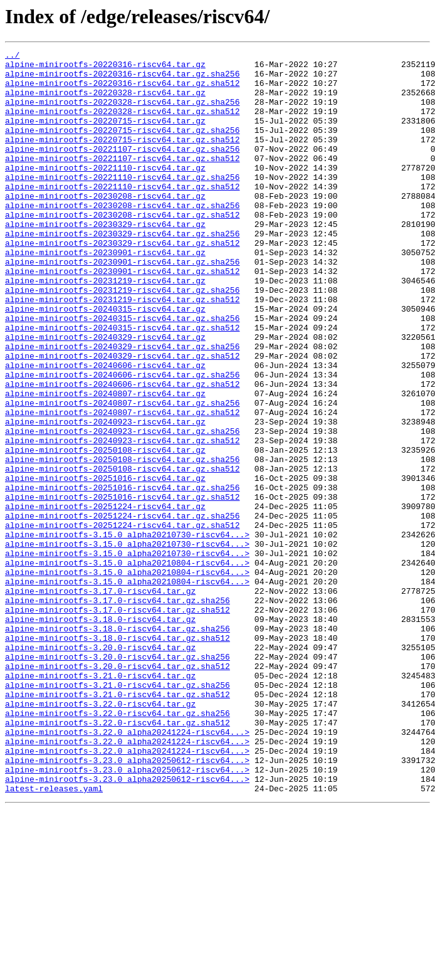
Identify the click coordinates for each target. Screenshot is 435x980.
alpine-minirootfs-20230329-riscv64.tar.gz (105, 260)
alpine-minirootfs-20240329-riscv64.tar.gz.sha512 (122, 418)
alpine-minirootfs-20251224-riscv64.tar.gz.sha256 (122, 609)
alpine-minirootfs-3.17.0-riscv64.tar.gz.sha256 (118, 711)
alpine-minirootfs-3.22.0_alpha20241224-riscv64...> (127, 869)
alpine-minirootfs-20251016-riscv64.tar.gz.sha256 (122, 576)
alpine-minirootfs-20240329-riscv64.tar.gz (105, 395)
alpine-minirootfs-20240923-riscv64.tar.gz (105, 497)
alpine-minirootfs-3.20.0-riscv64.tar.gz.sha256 (118, 779)
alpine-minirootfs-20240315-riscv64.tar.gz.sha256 (122, 372)
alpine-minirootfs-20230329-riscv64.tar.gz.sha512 (122, 282)
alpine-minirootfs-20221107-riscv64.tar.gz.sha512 (122, 181)
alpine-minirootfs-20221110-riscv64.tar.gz (105, 192)
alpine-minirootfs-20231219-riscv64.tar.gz (105, 327)
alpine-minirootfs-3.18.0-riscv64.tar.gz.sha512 (118, 756)
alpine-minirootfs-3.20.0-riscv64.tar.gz (100, 767)
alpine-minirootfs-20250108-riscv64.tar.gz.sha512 (122, 553)
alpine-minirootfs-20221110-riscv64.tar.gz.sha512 (122, 214)
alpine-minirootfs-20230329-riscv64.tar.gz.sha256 (122, 271)
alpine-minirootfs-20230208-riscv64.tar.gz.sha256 (122, 237)
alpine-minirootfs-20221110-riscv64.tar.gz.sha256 (122, 203)
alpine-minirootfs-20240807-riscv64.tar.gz (105, 463)
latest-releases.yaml (54, 937)
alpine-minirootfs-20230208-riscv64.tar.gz (105, 226)
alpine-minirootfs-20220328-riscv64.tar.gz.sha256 (122, 113)
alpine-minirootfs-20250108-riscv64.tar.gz (105, 530)
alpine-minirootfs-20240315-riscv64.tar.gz (105, 361)
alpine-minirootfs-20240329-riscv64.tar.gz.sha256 (122, 406)
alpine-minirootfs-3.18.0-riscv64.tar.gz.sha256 (118, 745)
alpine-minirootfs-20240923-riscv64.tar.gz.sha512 (122, 519)
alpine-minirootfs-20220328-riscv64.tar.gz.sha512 (122, 124)
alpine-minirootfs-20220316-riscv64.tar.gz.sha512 (122, 90)
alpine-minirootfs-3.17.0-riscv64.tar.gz (100, 700)
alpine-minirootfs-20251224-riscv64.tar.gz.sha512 (122, 621)
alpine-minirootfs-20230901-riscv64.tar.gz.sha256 (122, 305)
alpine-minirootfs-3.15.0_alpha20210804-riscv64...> (127, 666)
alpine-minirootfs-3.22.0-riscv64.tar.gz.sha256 (118, 846)
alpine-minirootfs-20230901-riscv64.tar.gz (105, 293)
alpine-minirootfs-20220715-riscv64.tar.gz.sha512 (122, 158)
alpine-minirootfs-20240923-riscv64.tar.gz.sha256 (122, 508)
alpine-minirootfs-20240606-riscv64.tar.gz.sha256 (122, 440)
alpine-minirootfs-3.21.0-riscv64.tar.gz (100, 801)
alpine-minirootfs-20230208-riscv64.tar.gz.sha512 (122, 248)
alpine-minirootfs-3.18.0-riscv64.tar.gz (100, 734)
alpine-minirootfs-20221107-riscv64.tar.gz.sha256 (122, 169)
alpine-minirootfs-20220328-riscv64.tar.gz (105, 102)
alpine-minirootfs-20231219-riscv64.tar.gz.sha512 (122, 350)
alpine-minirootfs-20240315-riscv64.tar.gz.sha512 (122, 384)
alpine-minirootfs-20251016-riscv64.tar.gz (105, 564)
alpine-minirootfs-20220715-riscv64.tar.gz (105, 135)
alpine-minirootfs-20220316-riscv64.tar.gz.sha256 (122, 79)
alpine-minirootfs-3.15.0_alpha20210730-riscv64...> (127, 632)
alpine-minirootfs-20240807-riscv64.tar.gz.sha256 (122, 474)
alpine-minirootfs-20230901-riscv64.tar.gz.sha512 (122, 316)
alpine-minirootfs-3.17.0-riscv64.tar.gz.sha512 (118, 722)
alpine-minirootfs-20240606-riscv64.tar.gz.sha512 (122, 451)
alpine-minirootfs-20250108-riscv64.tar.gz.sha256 (122, 542)
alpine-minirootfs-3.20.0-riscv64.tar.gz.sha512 (118, 790)
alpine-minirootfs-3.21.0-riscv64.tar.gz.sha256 (118, 813)
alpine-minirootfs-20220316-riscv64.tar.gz (105, 68)
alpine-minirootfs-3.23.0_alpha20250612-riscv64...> (127, 903)
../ (12, 56)
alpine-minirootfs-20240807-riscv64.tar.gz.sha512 (122, 485)
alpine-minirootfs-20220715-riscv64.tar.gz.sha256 (122, 147)
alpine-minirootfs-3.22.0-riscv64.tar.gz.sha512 (118, 858)
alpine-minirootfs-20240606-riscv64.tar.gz (105, 429)
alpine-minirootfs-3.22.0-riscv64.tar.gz (100, 835)
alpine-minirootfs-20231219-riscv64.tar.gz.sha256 (122, 339)
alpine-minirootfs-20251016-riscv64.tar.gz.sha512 (122, 587)
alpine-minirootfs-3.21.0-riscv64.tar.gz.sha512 (118, 824)
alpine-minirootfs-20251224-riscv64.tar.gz (105, 598)
